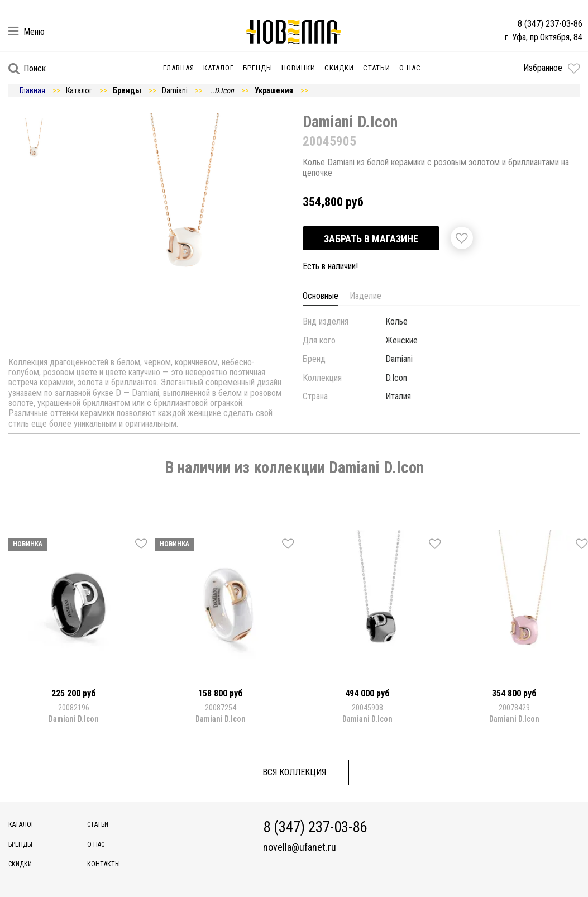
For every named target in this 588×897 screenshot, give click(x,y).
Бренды (258, 68)
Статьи (377, 68)
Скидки (339, 68)
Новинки (298, 68)
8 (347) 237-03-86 (550, 24)
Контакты (104, 864)
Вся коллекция (294, 772)
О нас (410, 68)
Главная (179, 68)
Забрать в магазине (371, 239)
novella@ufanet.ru (300, 847)
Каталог (219, 68)
